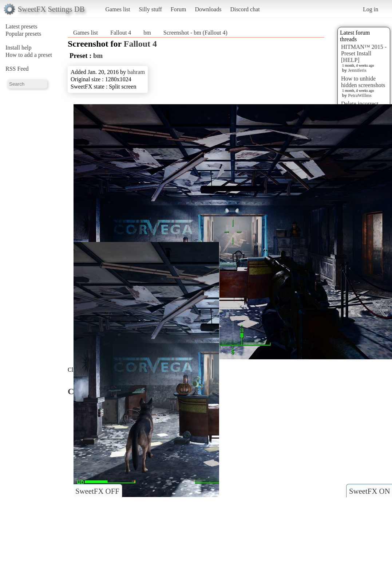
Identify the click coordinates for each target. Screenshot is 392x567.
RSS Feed (17, 69)
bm (147, 33)
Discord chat (245, 9)
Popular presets (23, 34)
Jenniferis (357, 70)
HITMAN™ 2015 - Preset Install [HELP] (364, 53)
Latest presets (21, 26)
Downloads (208, 9)
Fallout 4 (121, 33)
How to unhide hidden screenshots (363, 82)
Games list (118, 9)
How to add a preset (29, 55)
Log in (371, 9)
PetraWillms (360, 95)
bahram (136, 72)
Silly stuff (151, 9)
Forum (179, 9)
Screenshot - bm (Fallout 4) (195, 33)
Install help (19, 48)
